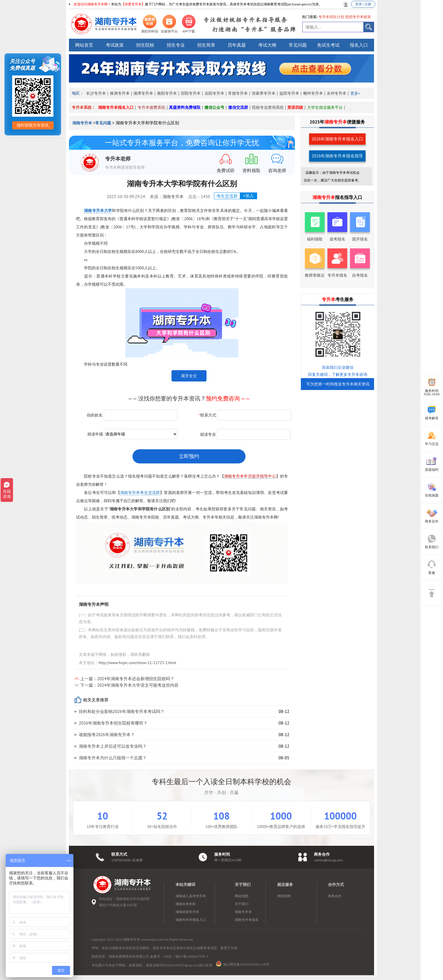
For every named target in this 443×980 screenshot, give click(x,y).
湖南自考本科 (186, 904)
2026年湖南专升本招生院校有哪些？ (113, 723)
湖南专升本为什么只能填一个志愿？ (113, 758)
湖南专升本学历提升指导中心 (250, 476)
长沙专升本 (96, 93)
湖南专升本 (83, 123)
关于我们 (242, 904)
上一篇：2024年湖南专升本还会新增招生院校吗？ (127, 679)
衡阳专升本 (167, 93)
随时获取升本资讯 (33, 125)
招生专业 (176, 45)
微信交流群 (238, 107)
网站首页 (84, 45)
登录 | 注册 (363, 4)
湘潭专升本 (143, 93)
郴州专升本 (313, 93)
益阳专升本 (289, 93)
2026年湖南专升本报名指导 (337, 156)
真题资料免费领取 (185, 107)
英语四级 (295, 107)
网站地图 (242, 896)
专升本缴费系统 (151, 107)
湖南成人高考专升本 (191, 896)
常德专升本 (238, 93)
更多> (355, 93)
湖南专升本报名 (247, 920)
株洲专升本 (120, 93)
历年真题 (237, 45)
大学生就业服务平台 (325, 107)
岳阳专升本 (214, 93)
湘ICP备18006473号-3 (192, 956)
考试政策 (115, 45)
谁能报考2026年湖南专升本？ (107, 735)
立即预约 (189, 456)
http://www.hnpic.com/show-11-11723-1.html (137, 663)
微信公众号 (214, 107)
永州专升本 (336, 93)
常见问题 (298, 45)
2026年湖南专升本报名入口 (337, 139)
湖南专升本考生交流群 (140, 493)
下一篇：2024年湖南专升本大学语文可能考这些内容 (129, 685)
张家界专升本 (264, 93)
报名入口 (359, 45)
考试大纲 (267, 45)
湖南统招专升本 (187, 912)
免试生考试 (328, 45)
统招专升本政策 (358, 17)
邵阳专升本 (191, 93)
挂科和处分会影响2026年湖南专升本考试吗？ (122, 711)
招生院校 (145, 45)
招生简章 (206, 45)
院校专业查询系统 (268, 107)
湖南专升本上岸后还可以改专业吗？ (113, 746)
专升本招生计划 (331, 17)
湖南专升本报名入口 (116, 107)
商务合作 (335, 896)
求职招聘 (284, 896)
